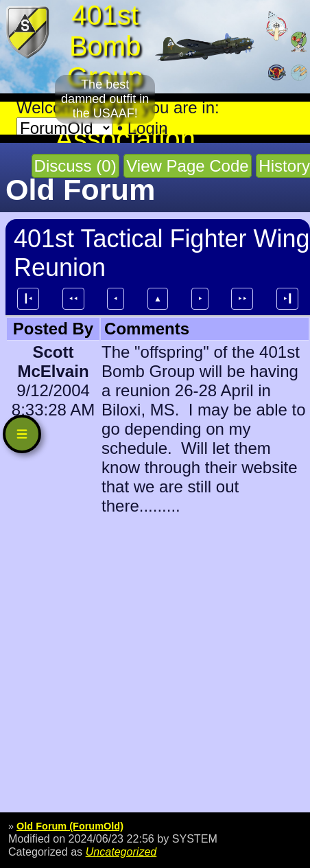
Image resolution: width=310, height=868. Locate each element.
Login (148, 128)
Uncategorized (121, 852)
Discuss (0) (75, 166)
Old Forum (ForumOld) (70, 826)
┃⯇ (28, 299)
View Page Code (187, 166)
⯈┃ (287, 299)
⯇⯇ (73, 299)
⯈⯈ (242, 299)
